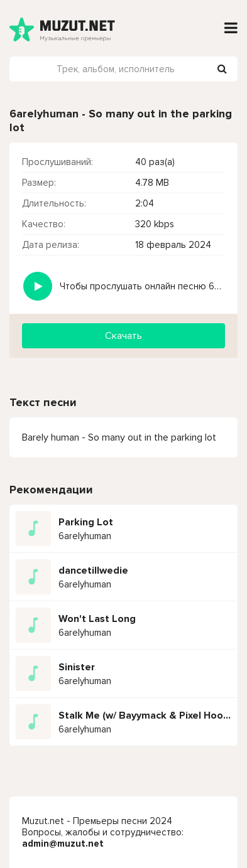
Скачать (123, 336)
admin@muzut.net (63, 844)
